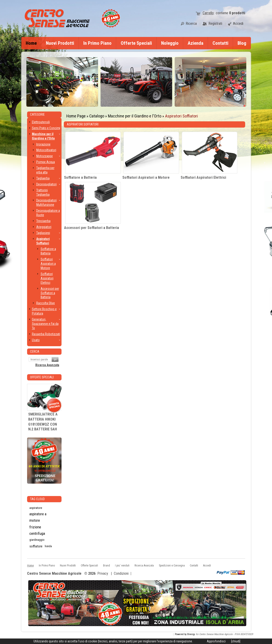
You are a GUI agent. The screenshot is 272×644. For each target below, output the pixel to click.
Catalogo (97, 116)
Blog (242, 43)
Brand (107, 566)
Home (31, 43)
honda (48, 546)
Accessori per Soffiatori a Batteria (91, 228)
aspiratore (36, 508)
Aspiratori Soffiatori (181, 116)
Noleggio (170, 43)
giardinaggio (37, 540)
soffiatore (36, 546)
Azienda (196, 43)
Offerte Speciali (136, 43)
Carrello (208, 13)
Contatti (220, 43)
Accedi (207, 566)
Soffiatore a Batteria (80, 177)
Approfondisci (216, 641)
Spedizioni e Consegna (172, 566)
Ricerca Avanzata (47, 365)
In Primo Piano (97, 43)
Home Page (76, 116)
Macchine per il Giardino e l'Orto (135, 116)
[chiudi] (236, 641)
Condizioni (121, 573)
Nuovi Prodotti (60, 43)
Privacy (103, 573)
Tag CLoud (37, 499)
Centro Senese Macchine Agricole (54, 574)
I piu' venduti (122, 566)
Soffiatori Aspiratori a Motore (146, 177)
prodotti (237, 13)
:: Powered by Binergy (184, 634)
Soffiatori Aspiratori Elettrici (203, 177)
